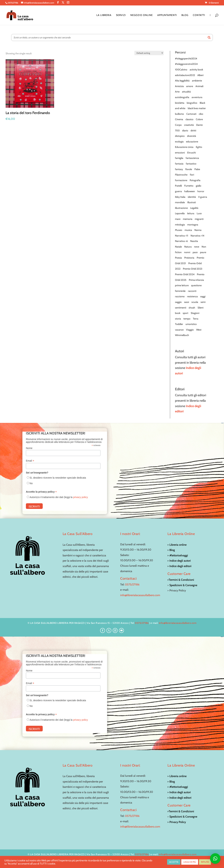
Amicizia (179, 86)
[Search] (209, 37)
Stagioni (195, 313)
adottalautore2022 (185, 75)
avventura (197, 97)
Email (30, 461)
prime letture (182, 285)
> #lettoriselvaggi (178, 555)
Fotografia (195, 180)
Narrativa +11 (182, 236)
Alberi (200, 75)
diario (185, 131)
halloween (190, 191)
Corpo (178, 125)
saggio (178, 302)
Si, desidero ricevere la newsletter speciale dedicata (58, 478)
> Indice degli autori (179, 561)
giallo (199, 186)
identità (192, 197)
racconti (192, 291)
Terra (196, 319)
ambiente (197, 81)
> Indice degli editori (179, 566)
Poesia (178, 258)
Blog (185, 15)
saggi (203, 296)
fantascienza (192, 158)
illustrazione (181, 208)
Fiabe (197, 169)
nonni (187, 252)
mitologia (180, 225)
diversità (192, 136)
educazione (192, 142)
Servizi (121, 15)
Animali (199, 86)
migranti (199, 219)
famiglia (179, 158)
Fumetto (189, 186)
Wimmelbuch (182, 335)
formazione (181, 180)
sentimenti (181, 308)
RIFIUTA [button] (205, 862)
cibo (201, 114)
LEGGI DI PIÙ (190, 862)
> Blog (171, 550)
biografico (192, 103)
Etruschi (192, 153)
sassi (187, 302)
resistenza (192, 296)
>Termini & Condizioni (181, 580)
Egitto (199, 147)
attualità (186, 92)
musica (188, 230)
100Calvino (181, 70)
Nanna (198, 230)
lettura (191, 213)
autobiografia (182, 97)
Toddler (179, 324)
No (31, 483)
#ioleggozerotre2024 (186, 64)
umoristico (191, 324)
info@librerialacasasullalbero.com (140, 595)
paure (203, 252)
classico (189, 119)
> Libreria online (177, 545)
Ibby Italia (180, 197)
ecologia (179, 142)
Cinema (179, 119)
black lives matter (197, 108)
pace (195, 252)
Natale (178, 247)
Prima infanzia (196, 280)
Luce (199, 213)
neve (197, 247)
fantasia (179, 164)
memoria (188, 219)
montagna (193, 225)
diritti (193, 131)
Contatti (199, 15)
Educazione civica (184, 147)
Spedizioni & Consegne (183, 585)
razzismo (180, 296)
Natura (188, 247)
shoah (192, 308)
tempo (187, 319)
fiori (192, 175)
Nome (29, 448)
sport (185, 313)
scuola (195, 302)
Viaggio (190, 330)
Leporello (180, 213)
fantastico (191, 164)
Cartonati (191, 114)
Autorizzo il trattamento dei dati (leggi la (59, 497)
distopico (180, 136)
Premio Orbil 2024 (185, 274)
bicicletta (180, 103)
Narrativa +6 (181, 241)
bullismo (179, 114)
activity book (196, 70)
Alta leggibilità (182, 81)
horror (201, 191)
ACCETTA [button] (174, 862)
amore (190, 86)
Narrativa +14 (197, 236)
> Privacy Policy (177, 822)
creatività (189, 125)
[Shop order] (149, 53)
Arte (177, 92)
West (199, 330)
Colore (199, 119)
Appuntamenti (167, 15)
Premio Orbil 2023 (193, 269)
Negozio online (142, 15)
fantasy (179, 169)
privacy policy (80, 497)
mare (178, 219)
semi (203, 302)
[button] (215, 859)
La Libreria (104, 15)
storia (178, 319)
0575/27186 (132, 584)
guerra (178, 191)
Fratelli (178, 186)
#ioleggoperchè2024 (186, 59)
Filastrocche (181, 175)
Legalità (194, 208)
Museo (179, 230)
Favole (189, 169)
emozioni (180, 153)
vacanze (179, 330)
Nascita (194, 241)
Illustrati (192, 202)
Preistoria (189, 258)
